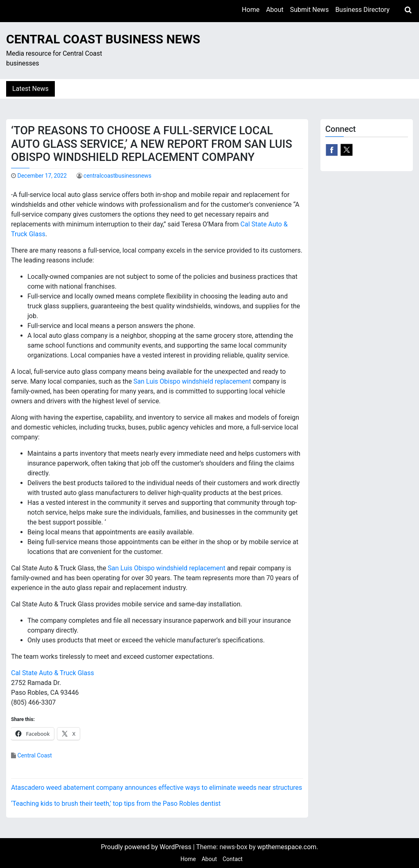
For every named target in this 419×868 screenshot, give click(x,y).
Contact (233, 859)
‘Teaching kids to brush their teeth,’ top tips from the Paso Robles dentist (116, 804)
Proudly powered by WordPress (147, 847)
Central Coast (34, 755)
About (275, 10)
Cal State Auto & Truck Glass (53, 673)
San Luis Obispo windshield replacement (192, 381)
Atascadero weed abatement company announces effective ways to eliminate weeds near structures (157, 788)
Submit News (310, 10)
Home (251, 10)
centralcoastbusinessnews (117, 176)
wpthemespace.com (287, 847)
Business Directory (362, 10)
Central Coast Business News (103, 39)
